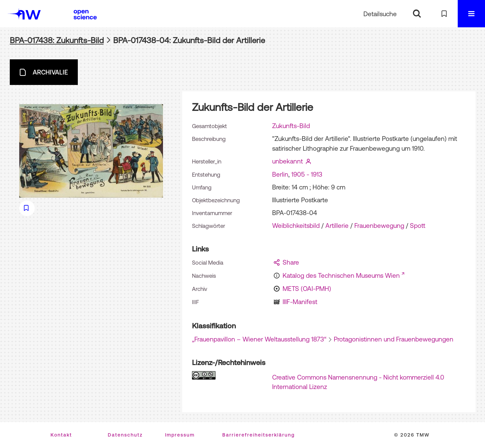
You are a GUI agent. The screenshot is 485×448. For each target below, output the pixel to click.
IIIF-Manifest (300, 302)
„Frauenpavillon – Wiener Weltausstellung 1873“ (259, 339)
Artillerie (337, 226)
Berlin (280, 174)
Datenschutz (125, 435)
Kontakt (61, 435)
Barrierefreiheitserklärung (258, 435)
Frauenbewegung (379, 226)
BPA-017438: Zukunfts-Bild (57, 40)
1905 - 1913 (307, 174)
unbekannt (287, 161)
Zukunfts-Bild (291, 126)
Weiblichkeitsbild (296, 226)
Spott (418, 226)
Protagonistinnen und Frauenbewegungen (394, 339)
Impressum (180, 435)
